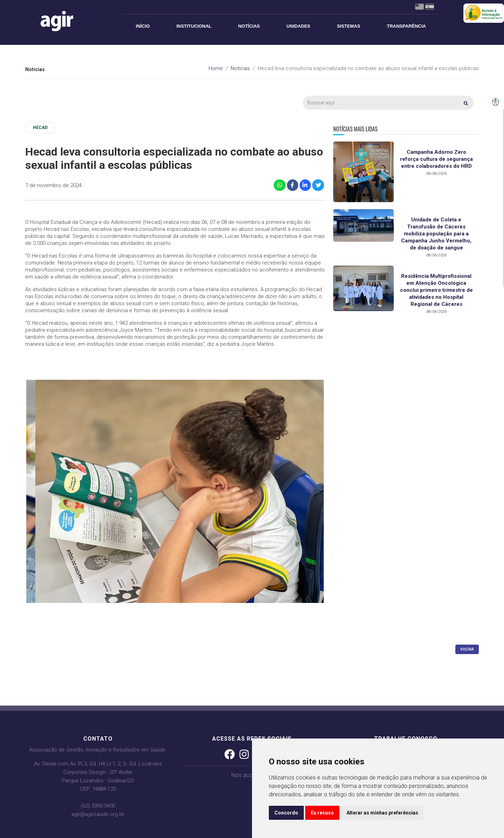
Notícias (249, 26)
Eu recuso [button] (322, 813)
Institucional (194, 26)
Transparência (406, 26)
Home (216, 68)
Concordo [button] (286, 813)
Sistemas (349, 26)
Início (143, 26)
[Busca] (388, 103)
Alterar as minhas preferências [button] (382, 813)
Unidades (299, 26)
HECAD (40, 128)
